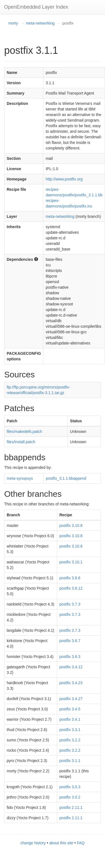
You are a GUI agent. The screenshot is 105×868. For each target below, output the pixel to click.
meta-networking (40, 23)
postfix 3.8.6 (70, 578)
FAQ (81, 843)
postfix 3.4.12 (71, 667)
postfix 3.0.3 (70, 787)
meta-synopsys (20, 478)
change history (33, 843)
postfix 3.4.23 (71, 683)
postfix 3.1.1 (70, 761)
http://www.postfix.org (64, 179)
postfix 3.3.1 (70, 730)
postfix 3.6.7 (70, 641)
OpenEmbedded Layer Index (36, 7)
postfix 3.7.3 (70, 604)
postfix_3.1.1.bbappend (66, 478)
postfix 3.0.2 (70, 797)
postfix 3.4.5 (70, 709)
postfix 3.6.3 (70, 657)
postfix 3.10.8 (71, 525)
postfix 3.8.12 (71, 588)
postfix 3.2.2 (70, 740)
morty (13, 23)
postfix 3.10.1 (71, 562)
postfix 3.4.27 (71, 699)
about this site (61, 843)
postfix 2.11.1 (71, 807)
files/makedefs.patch (24, 431)
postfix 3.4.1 (70, 719)
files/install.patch (21, 442)
